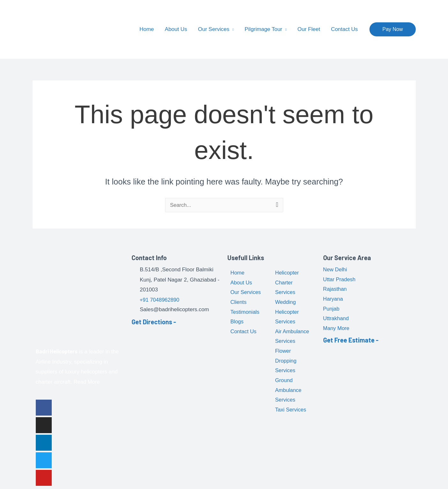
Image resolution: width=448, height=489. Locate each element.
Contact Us (344, 29)
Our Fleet (309, 29)
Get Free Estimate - (351, 342)
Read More (87, 382)
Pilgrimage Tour (263, 29)
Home (147, 29)
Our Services (214, 29)
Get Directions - (154, 322)
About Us (176, 29)
